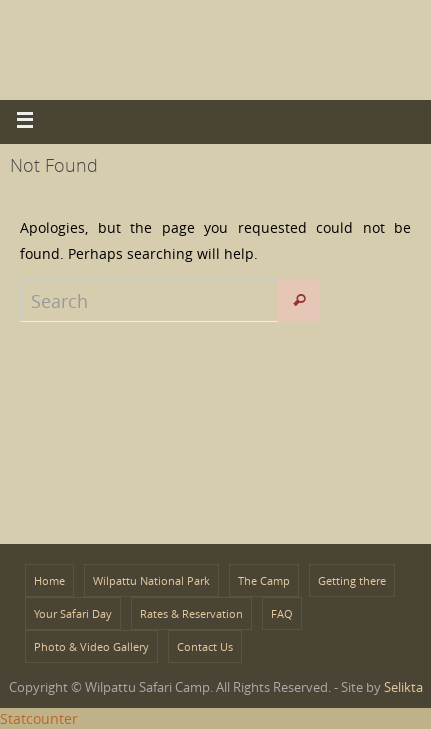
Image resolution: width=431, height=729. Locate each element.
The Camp (264, 580)
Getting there (352, 580)
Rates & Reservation (191, 613)
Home (49, 580)
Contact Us (205, 646)
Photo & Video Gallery (91, 646)
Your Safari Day (73, 613)
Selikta (403, 687)
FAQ (282, 613)
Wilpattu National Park (151, 580)
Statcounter (39, 718)
